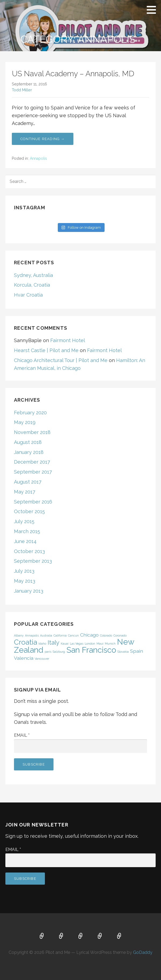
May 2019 (25, 422)
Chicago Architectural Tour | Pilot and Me (61, 360)
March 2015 (27, 531)
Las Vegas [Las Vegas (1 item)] (77, 644)
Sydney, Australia (33, 275)
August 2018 (28, 442)
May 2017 (25, 492)
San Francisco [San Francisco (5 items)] (91, 650)
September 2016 (33, 502)
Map (61, 936)
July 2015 (24, 521)
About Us (100, 936)
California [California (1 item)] (60, 635)
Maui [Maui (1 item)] (100, 644)
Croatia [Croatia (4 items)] (26, 642)
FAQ (81, 936)
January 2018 (29, 452)
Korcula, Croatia (32, 285)
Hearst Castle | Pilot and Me (46, 350)
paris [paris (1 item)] (48, 652)
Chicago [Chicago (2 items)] (89, 635)
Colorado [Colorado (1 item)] (106, 635)
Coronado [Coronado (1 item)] (120, 635)
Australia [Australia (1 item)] (46, 635)
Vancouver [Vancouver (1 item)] (42, 659)
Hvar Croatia (28, 295)
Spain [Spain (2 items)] (137, 651)
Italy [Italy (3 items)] (53, 642)
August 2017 (28, 482)
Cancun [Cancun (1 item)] (73, 635)
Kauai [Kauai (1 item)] (65, 644)
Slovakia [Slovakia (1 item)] (123, 652)
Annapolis (38, 158)
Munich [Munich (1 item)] (110, 644)
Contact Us (119, 936)
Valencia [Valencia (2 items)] (24, 658)
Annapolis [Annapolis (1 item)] (32, 635)
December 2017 (32, 462)
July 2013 (24, 571)
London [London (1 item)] (90, 644)
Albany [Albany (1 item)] (19, 635)
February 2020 (30, 413)
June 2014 (25, 541)
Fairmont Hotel (68, 340)
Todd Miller (22, 90)
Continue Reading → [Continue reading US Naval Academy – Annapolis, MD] (43, 139)
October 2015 (29, 511)
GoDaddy (143, 952)
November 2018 (32, 432)
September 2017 (33, 472)
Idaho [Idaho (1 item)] (42, 644)
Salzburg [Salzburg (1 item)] (59, 652)
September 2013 (33, 561)
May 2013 (25, 581)
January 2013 (29, 591)
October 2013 (29, 551)
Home (42, 936)
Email (22, 735)
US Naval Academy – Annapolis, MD (73, 74)
